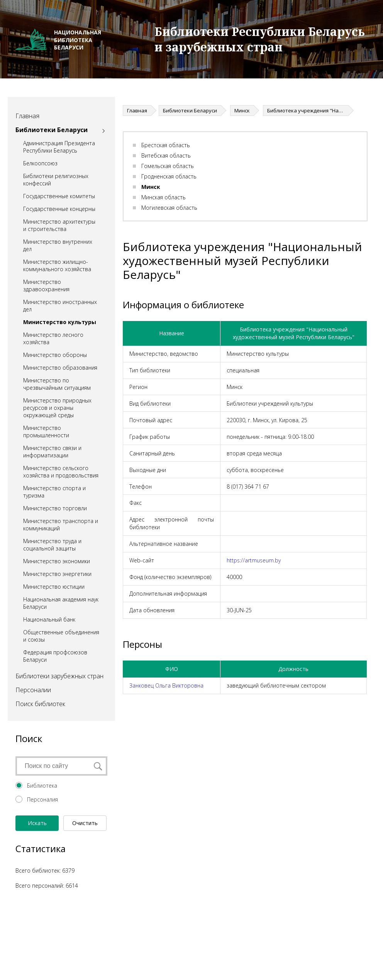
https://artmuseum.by (254, 560)
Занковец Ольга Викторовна (166, 685)
